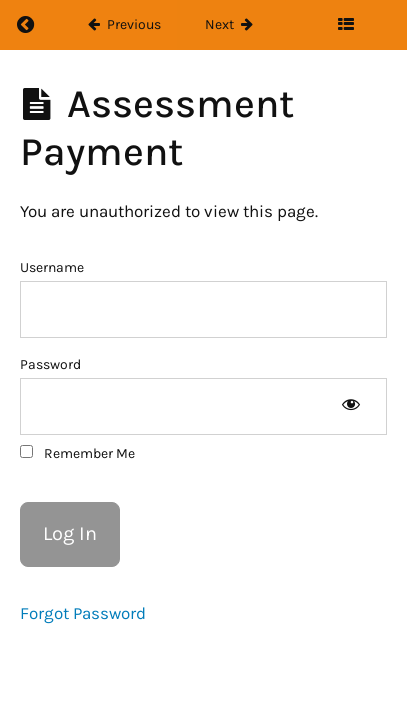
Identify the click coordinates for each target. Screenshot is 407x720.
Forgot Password (83, 613)
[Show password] (350, 406)
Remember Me (77, 453)
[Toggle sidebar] (346, 25)
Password (50, 364)
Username (52, 267)
